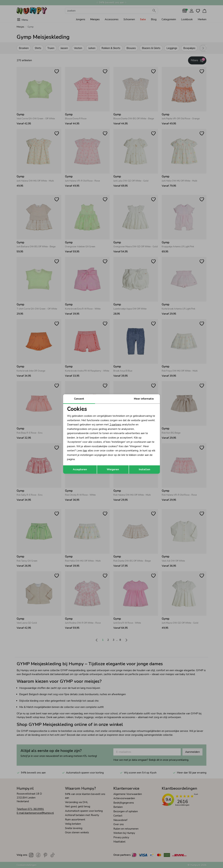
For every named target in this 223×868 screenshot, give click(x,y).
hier (85, 451)
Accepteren (80, 469)
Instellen (145, 469)
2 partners (115, 425)
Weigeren (113, 469)
